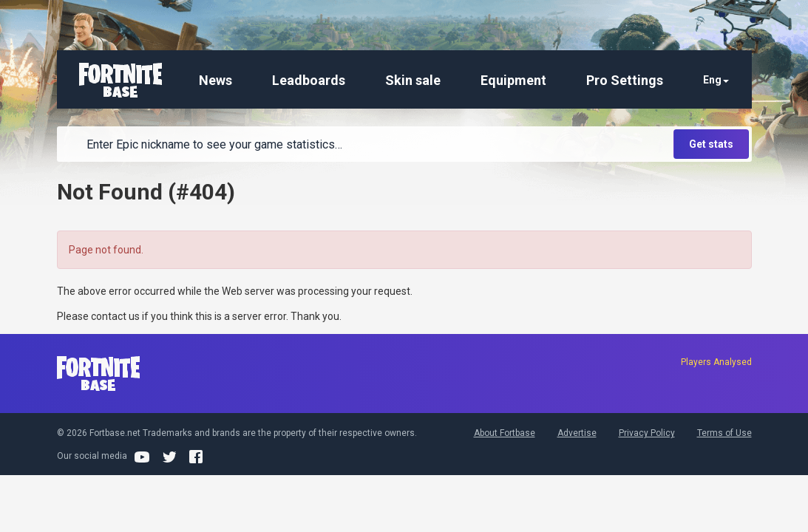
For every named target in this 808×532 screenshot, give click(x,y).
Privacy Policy (647, 433)
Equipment (513, 80)
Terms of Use (724, 433)
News (215, 80)
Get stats (711, 144)
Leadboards (309, 80)
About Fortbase (505, 433)
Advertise (577, 433)
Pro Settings (625, 80)
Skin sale (413, 80)
